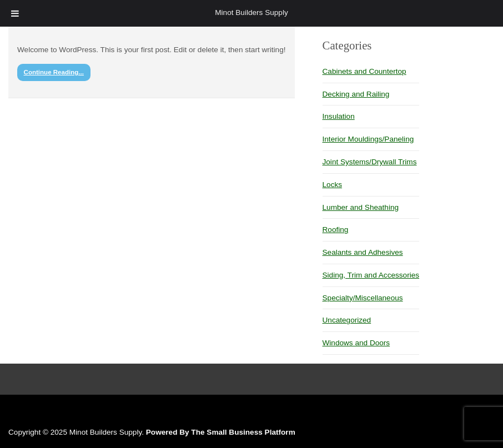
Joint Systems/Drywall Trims (370, 162)
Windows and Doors (356, 343)
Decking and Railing (356, 94)
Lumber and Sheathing (361, 207)
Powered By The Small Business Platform (221, 432)
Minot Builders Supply (251, 12)
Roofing (336, 230)
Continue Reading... (54, 72)
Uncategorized (347, 320)
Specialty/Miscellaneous (363, 298)
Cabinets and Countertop (364, 71)
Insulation (339, 116)
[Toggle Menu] (15, 13)
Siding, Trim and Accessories (371, 275)
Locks (333, 185)
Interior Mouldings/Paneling (368, 139)
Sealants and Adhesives (363, 252)
